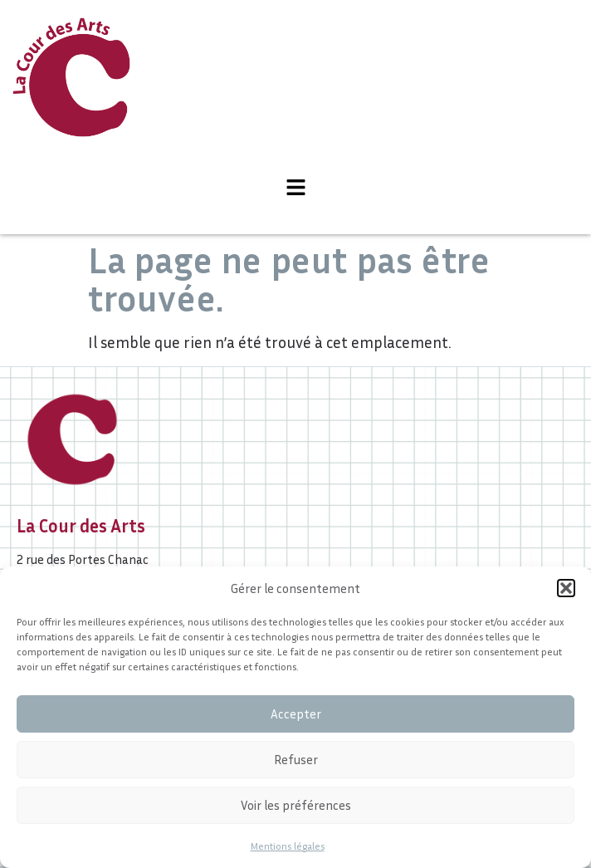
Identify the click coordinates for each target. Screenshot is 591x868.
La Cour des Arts (81, 526)
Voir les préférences (296, 805)
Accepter (296, 714)
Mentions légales (288, 846)
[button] (566, 588)
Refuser (296, 759)
